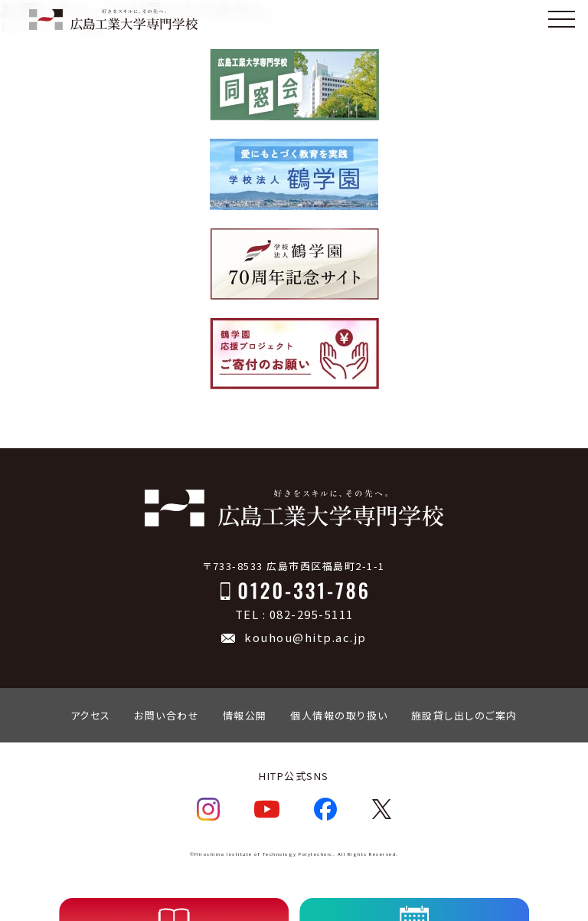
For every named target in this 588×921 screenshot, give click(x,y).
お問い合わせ (167, 715)
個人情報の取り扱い (339, 715)
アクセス (91, 715)
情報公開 (245, 715)
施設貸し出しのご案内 (464, 715)
